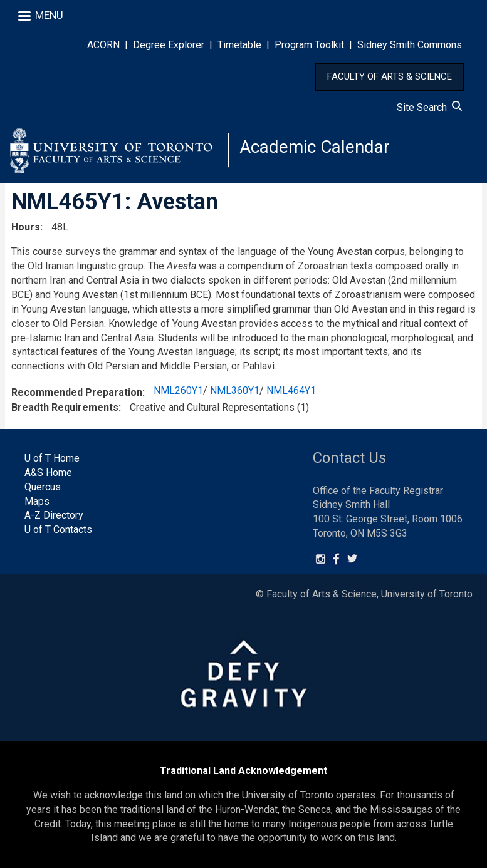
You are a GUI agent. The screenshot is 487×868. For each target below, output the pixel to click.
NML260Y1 (178, 390)
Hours (26, 227)
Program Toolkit (309, 45)
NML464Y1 (291, 390)
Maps (37, 501)
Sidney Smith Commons (410, 45)
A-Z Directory (54, 516)
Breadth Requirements (65, 407)
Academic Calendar (315, 147)
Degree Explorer (169, 45)
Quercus (43, 487)
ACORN (103, 45)
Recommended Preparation (77, 392)
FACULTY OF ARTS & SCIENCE (390, 76)
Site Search (429, 107)
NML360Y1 (235, 390)
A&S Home (48, 473)
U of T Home (52, 458)
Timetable (239, 45)
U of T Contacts (58, 530)
